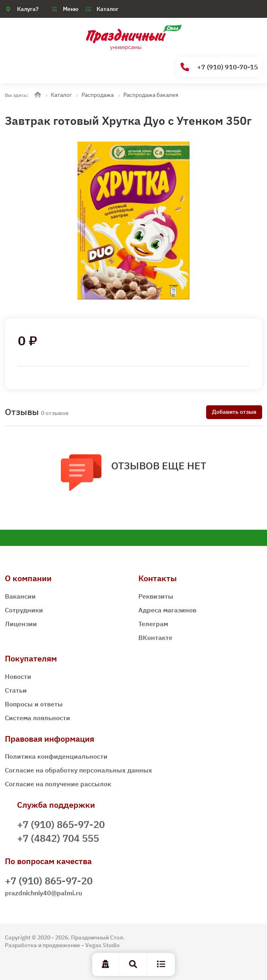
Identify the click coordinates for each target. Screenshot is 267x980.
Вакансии (20, 596)
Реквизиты (156, 596)
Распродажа (98, 95)
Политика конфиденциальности (56, 756)
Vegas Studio (102, 945)
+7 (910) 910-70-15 (219, 67)
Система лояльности (38, 718)
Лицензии (21, 624)
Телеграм (153, 624)
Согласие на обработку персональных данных (79, 770)
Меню (71, 9)
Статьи (16, 690)
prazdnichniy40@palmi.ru (43, 893)
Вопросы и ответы (34, 704)
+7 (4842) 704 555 (58, 838)
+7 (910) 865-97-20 (61, 824)
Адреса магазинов (167, 610)
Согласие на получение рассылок (58, 784)
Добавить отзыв (234, 412)
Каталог (108, 9)
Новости (18, 676)
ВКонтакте (155, 638)
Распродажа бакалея (151, 95)
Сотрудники (24, 610)
